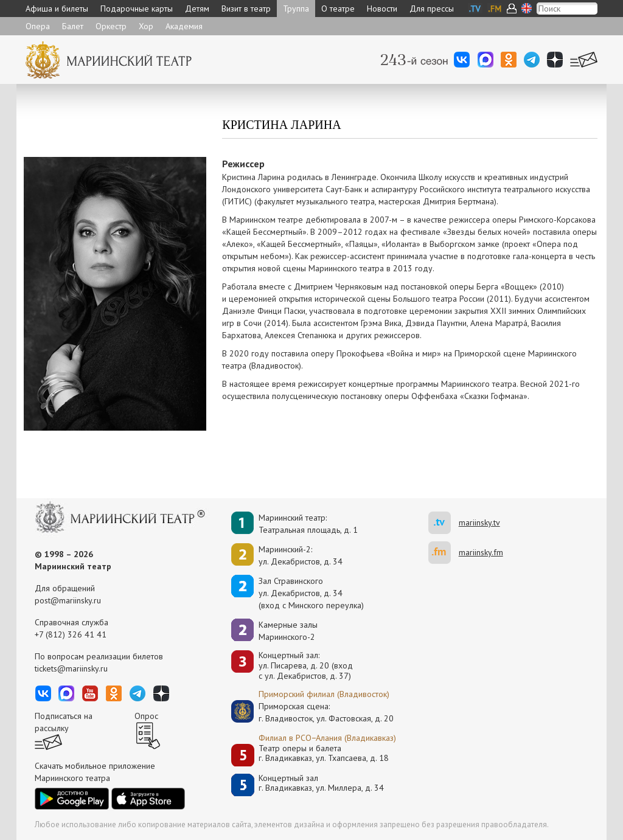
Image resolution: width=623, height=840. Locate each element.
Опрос (146, 716)
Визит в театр (246, 9)
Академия (184, 26)
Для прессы (432, 9)
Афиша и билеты (57, 9)
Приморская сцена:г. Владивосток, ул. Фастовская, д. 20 (313, 712)
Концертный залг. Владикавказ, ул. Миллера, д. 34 (321, 783)
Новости (382, 9)
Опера (38, 26)
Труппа (296, 9)
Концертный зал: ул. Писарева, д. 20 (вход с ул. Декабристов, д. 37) (306, 665)
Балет (73, 26)
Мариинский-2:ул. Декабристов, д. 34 (301, 555)
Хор (146, 26)
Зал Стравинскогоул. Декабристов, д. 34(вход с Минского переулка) (311, 593)
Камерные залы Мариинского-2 (288, 631)
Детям (197, 9)
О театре (338, 9)
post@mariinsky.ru (68, 600)
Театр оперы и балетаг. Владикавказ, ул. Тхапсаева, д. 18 (324, 753)
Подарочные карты (137, 9)
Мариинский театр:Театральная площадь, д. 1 (308, 524)
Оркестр (111, 26)
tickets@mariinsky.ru (71, 668)
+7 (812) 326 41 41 (71, 634)
